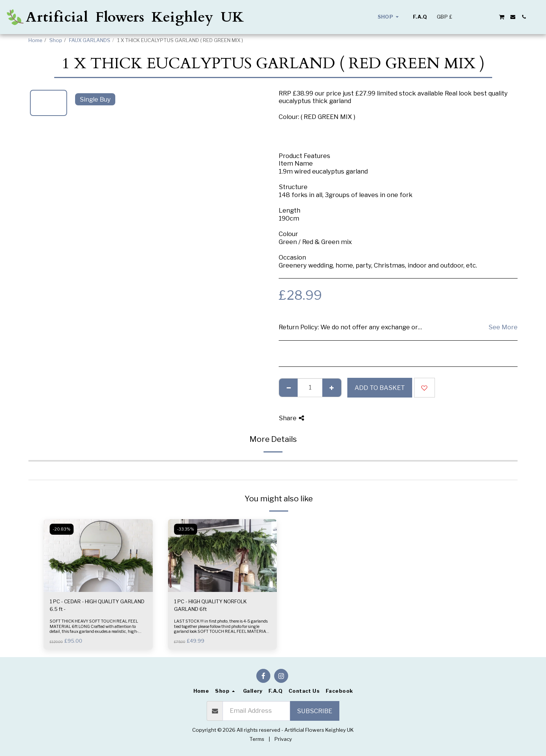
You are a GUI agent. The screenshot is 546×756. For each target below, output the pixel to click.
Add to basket (380, 388)
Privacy (283, 739)
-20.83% (62, 529)
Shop (56, 40)
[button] (468, 17)
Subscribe (315, 711)
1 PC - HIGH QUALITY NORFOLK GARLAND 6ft (210, 605)
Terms (257, 739)
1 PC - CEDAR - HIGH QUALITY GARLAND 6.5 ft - (97, 605)
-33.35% (186, 529)
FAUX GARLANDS (90, 40)
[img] (98, 556)
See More (503, 327)
